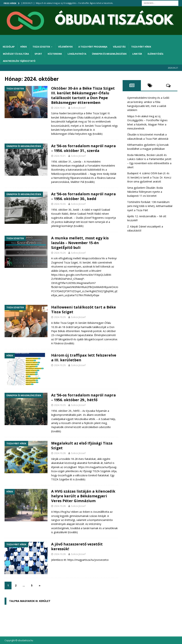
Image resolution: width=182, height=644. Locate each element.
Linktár (137, 54)
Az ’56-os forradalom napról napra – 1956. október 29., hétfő (84, 397)
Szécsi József (78, 108)
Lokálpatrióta (77, 54)
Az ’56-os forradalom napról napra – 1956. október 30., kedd (84, 196)
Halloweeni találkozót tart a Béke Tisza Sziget (84, 309)
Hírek (24, 47)
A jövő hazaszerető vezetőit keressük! (77, 546)
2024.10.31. (60, 108)
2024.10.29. (60, 253)
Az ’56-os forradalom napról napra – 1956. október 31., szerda (84, 148)
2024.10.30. (60, 204)
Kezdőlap (9, 47)
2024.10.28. (60, 453)
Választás (119, 47)
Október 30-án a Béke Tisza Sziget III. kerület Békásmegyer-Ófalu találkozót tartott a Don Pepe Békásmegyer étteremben (83, 95)
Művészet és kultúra (16, 54)
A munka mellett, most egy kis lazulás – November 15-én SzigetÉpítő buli (80, 243)
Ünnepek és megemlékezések (109, 54)
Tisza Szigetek (41, 47)
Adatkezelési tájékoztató (19, 61)
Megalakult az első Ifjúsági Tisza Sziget (82, 446)
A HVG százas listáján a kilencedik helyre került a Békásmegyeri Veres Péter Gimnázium (83, 496)
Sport (38, 54)
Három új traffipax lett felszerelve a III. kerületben (84, 358)
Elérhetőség (156, 54)
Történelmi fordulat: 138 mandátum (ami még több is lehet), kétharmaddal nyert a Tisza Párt (150, 206)
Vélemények (65, 47)
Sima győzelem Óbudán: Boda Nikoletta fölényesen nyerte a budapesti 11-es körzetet (145, 192)
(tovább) (98, 134)
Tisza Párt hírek (141, 47)
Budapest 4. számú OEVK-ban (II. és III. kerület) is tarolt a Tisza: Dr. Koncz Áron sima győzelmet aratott (149, 177)
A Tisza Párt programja (93, 47)
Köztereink (55, 54)
